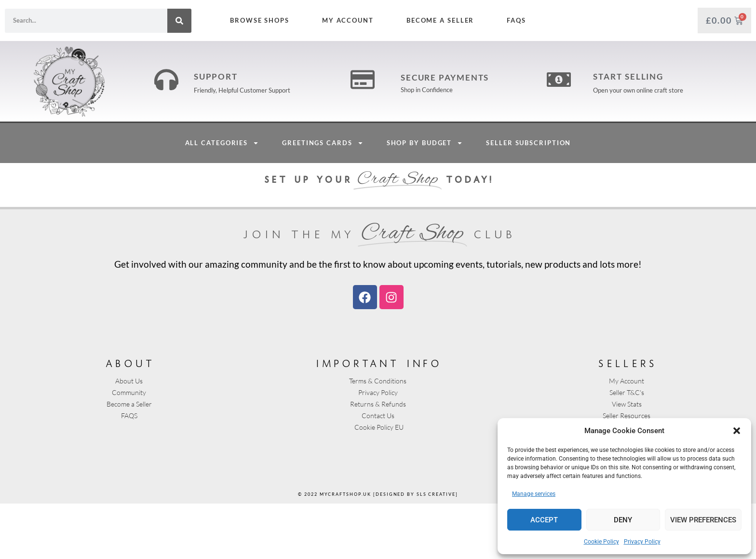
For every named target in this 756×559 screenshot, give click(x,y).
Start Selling (628, 104)
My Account (348, 20)
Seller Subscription (528, 198)
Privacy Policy (642, 542)
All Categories (222, 198)
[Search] (179, 21)
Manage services (534, 494)
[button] (737, 431)
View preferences (703, 520)
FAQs (516, 20)
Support (216, 104)
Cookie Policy (601, 542)
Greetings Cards (323, 198)
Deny (623, 520)
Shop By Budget (425, 198)
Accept (544, 520)
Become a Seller (440, 20)
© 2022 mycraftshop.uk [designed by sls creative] (378, 550)
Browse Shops (260, 20)
